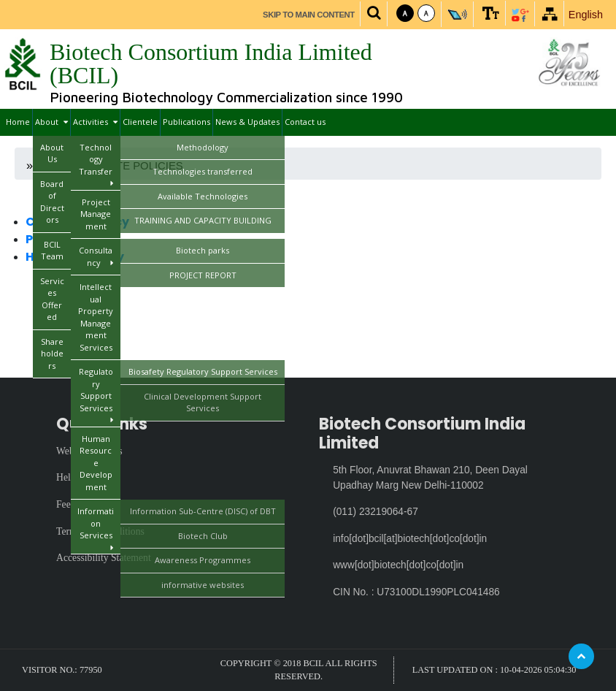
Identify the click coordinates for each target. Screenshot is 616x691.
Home (18, 122)
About (51, 122)
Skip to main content (309, 15)
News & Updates (247, 122)
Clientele (140, 122)
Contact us (305, 122)
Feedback (76, 504)
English (586, 15)
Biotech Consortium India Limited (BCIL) (211, 64)
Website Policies (89, 451)
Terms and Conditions (100, 531)
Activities (95, 122)
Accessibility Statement (104, 558)
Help (66, 477)
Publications (186, 122)
